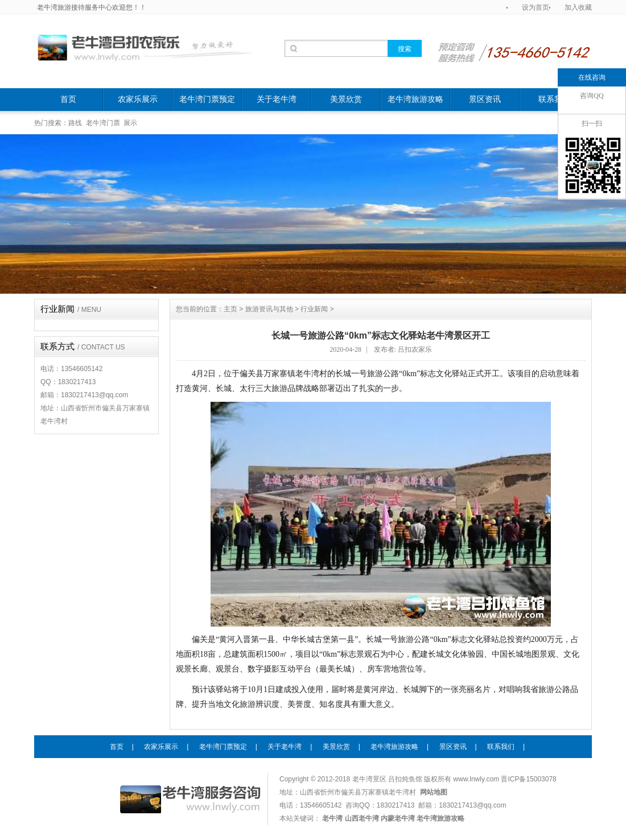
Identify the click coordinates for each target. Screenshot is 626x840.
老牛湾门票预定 (207, 99)
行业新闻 (71, 309)
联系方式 (83, 347)
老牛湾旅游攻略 (415, 99)
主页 (230, 309)
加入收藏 (578, 7)
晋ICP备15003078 (528, 779)
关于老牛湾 (277, 99)
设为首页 (536, 7)
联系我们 (554, 99)
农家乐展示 (138, 99)
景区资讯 (485, 99)
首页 (68, 99)
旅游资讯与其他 (269, 309)
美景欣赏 (346, 99)
